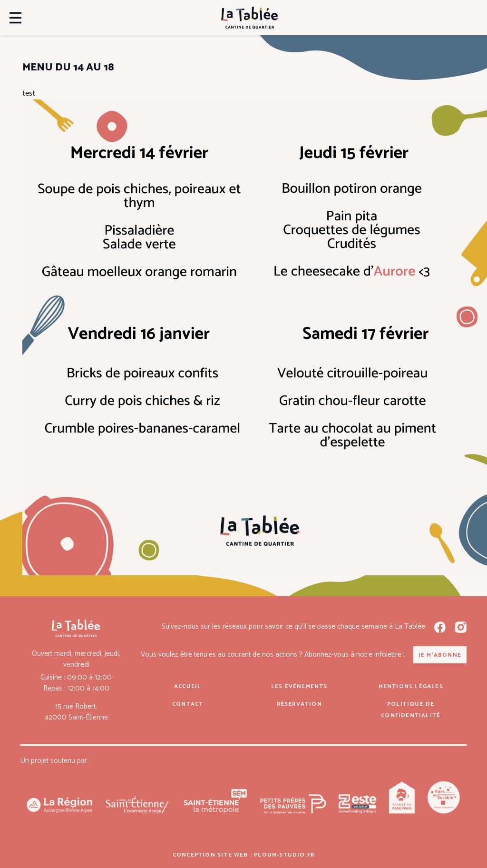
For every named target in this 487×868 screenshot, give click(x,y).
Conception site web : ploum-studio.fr (243, 855)
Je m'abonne (440, 655)
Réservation (299, 704)
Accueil (188, 686)
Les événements (299, 686)
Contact (188, 704)
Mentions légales (411, 686)
